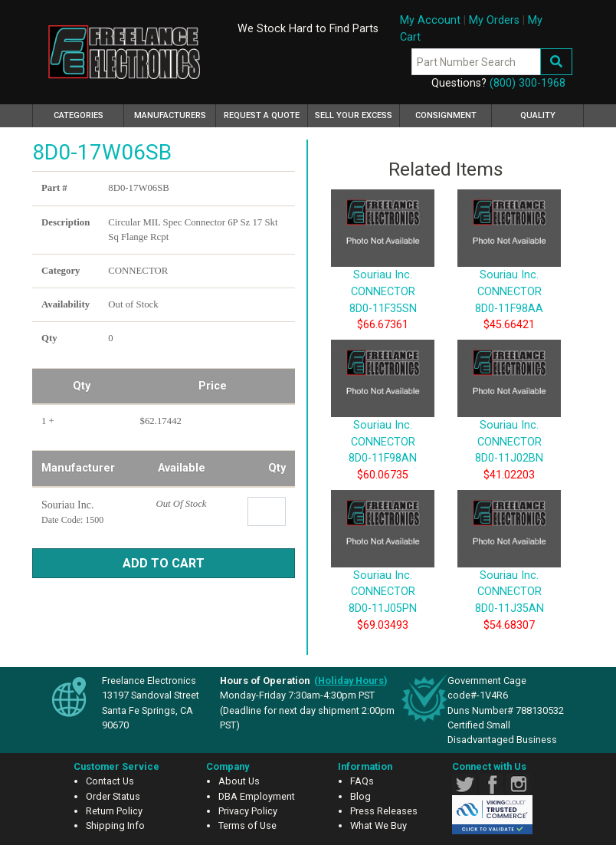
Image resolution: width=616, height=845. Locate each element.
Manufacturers (170, 115)
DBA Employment (257, 796)
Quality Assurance (538, 119)
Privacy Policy (248, 811)
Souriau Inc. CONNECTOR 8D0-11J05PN (383, 568)
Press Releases (384, 811)
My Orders (494, 20)
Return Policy (114, 811)
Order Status (113, 796)
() (351, 681)
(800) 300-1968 (528, 83)
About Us (239, 781)
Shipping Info (115, 825)
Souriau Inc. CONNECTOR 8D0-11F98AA (509, 268)
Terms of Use (247, 825)
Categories (89, 113)
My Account (430, 20)
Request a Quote (262, 115)
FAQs (362, 781)
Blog (360, 796)
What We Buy (378, 825)
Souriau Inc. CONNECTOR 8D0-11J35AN (509, 568)
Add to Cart (164, 563)
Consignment (446, 115)
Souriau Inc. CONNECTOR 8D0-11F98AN (383, 418)
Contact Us (110, 781)
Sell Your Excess (354, 115)
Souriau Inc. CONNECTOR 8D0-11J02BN (509, 418)
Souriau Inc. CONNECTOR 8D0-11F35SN (383, 268)
